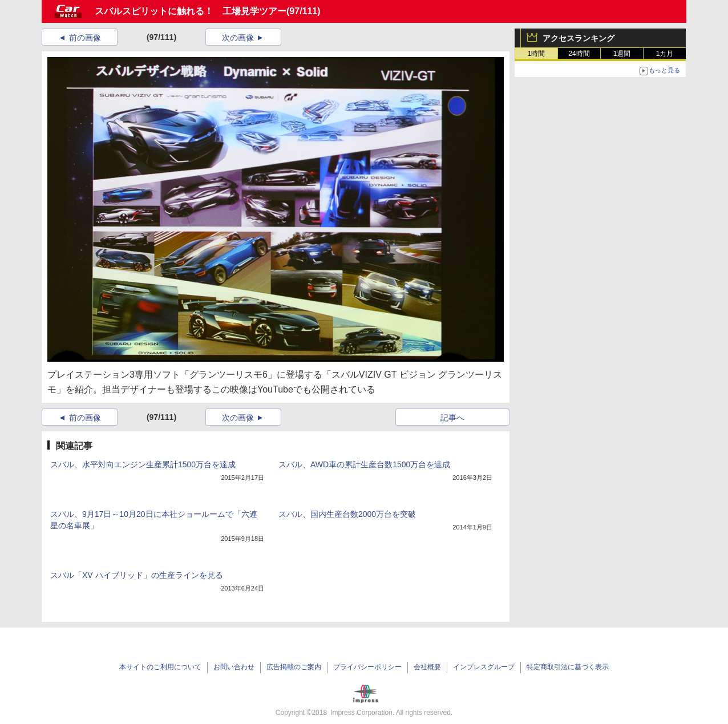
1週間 (622, 54)
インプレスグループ (484, 667)
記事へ (452, 418)
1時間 (537, 54)
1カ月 (665, 54)
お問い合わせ (234, 667)
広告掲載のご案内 (294, 667)
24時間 (579, 54)
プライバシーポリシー (367, 667)
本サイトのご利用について (160, 667)
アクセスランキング (579, 38)
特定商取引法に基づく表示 (568, 667)
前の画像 (85, 38)
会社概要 (427, 667)
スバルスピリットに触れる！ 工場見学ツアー (191, 11)
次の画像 (238, 38)
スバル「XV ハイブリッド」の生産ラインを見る (137, 575)
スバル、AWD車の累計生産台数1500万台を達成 (364, 464)
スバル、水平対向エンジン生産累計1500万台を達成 (143, 464)
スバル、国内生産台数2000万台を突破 (347, 514)
